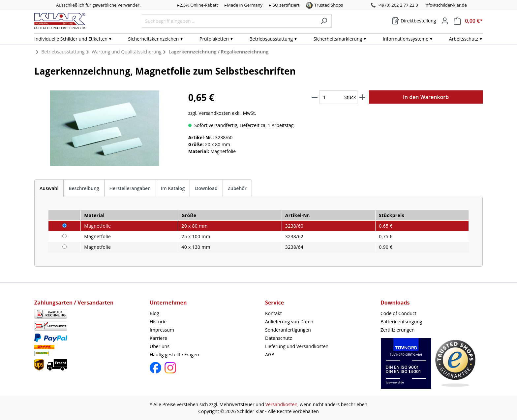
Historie (158, 322)
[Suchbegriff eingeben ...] (229, 21)
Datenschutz (278, 338)
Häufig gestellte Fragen (174, 355)
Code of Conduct (398, 313)
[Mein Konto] (445, 21)
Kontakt (274, 313)
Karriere (158, 338)
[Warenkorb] (414, 21)
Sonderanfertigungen (288, 330)
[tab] (49, 188)
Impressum (162, 330)
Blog (154, 313)
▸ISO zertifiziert (284, 5)
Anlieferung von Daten (289, 322)
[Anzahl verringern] (315, 97)
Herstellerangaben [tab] (130, 188)
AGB (270, 355)
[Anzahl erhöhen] (362, 97)
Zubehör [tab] (237, 188)
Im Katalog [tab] (173, 188)
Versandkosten (281, 404)
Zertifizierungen (397, 330)
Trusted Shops (329, 5)
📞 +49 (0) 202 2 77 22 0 (394, 5)
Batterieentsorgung (401, 322)
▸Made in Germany (243, 5)
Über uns (160, 346)
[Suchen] (324, 21)
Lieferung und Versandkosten (297, 346)
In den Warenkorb (426, 97)
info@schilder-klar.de (446, 5)
